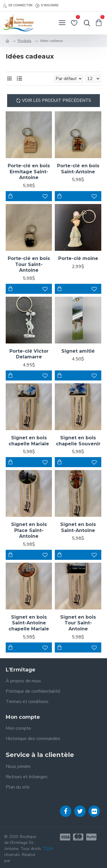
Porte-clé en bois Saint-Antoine (78, 169)
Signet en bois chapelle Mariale (29, 441)
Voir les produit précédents (56, 100)
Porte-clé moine (78, 258)
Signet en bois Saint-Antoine (78, 527)
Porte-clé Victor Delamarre (29, 354)
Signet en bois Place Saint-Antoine (29, 530)
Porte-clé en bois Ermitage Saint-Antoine (29, 172)
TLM (48, 849)
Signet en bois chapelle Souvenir (78, 441)
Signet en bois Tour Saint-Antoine (78, 623)
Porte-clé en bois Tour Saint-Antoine (29, 264)
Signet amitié (78, 351)
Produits (25, 41)
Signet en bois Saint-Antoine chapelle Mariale (29, 623)
